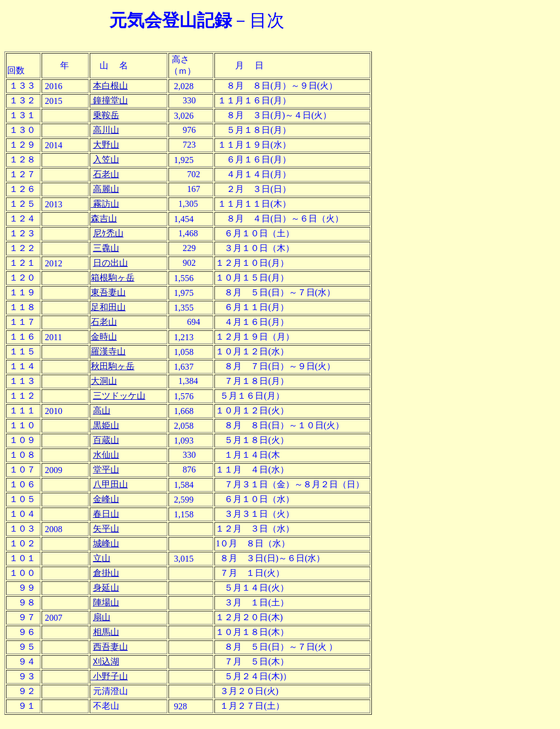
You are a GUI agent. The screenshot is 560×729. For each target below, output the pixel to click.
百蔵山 (106, 440)
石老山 (106, 174)
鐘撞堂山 (109, 100)
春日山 (106, 514)
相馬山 (106, 632)
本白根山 (110, 86)
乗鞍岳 (106, 115)
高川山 (106, 130)
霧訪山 (105, 204)
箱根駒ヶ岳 (113, 278)
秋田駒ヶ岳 (113, 366)
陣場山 (106, 602)
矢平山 (106, 529)
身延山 (106, 588)
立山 (102, 558)
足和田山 (108, 307)
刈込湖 (106, 661)
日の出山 (110, 263)
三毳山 (106, 248)
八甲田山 (110, 484)
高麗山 (106, 189)
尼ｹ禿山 (108, 233)
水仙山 (106, 455)
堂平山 (106, 470)
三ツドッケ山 (119, 396)
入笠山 (106, 159)
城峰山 (106, 543)
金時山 (104, 337)
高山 (102, 410)
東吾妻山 (108, 292)
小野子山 (109, 676)
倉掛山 (106, 573)
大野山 (106, 145)
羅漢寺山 (108, 351)
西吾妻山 (110, 647)
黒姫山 (105, 425)
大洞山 (104, 381)
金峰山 (106, 499)
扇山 (102, 617)
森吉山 (104, 218)
